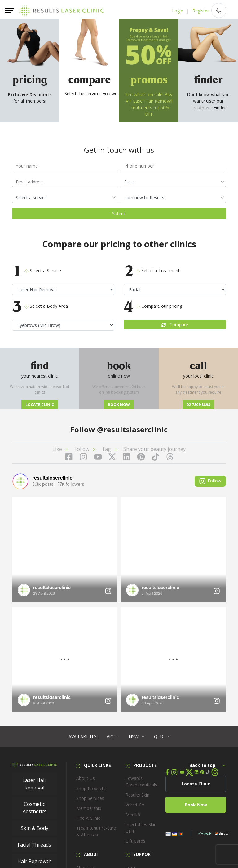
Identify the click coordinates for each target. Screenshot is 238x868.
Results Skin (137, 685)
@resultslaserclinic (132, 429)
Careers (84, 768)
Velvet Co (135, 695)
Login (177, 11)
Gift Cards (135, 731)
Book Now (196, 695)
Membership (89, 698)
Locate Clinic (40, 405)
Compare (175, 325)
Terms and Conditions (206, 832)
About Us (86, 668)
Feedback (135, 797)
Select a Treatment (152, 271)
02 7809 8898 (198, 405)
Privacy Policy (122, 843)
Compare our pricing (153, 306)
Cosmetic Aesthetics (35, 698)
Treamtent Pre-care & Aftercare (96, 721)
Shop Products (91, 679)
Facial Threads (34, 735)
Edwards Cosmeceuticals (141, 672)
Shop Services (90, 688)
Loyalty (133, 778)
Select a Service (37, 271)
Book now (119, 405)
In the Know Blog (94, 778)
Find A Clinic (88, 708)
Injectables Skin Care (141, 718)
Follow (210, 481)
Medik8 (133, 705)
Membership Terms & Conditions (61, 843)
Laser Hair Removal (34, 674)
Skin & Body (35, 718)
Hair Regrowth (34, 751)
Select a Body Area (40, 306)
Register (200, 11)
